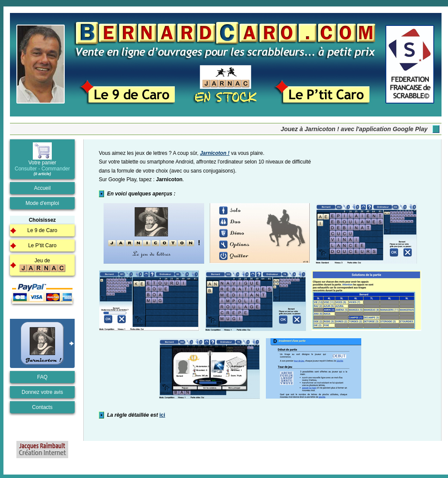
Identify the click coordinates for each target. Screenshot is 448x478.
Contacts (42, 407)
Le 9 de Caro (42, 230)
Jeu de (42, 265)
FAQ (42, 377)
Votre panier (42, 159)
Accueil (43, 188)
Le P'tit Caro (42, 245)
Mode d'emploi (42, 203)
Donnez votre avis (42, 392)
